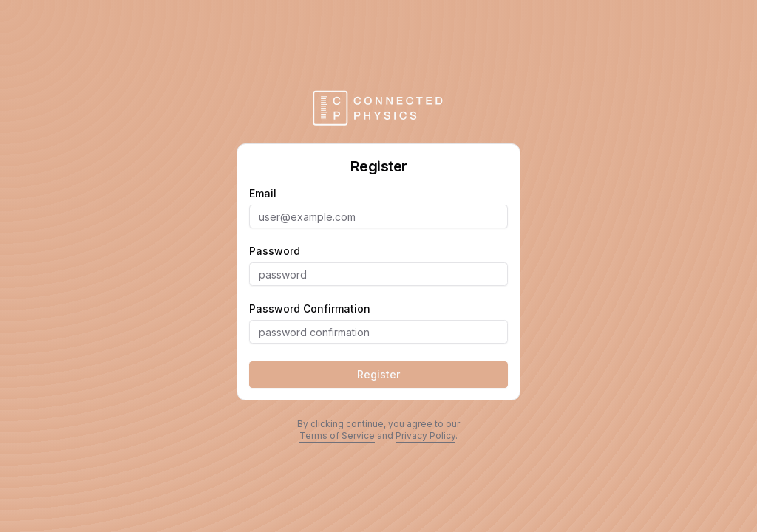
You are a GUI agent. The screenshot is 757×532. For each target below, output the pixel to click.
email (263, 194)
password (275, 251)
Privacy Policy (425, 436)
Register (378, 374)
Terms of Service (337, 436)
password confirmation (310, 309)
